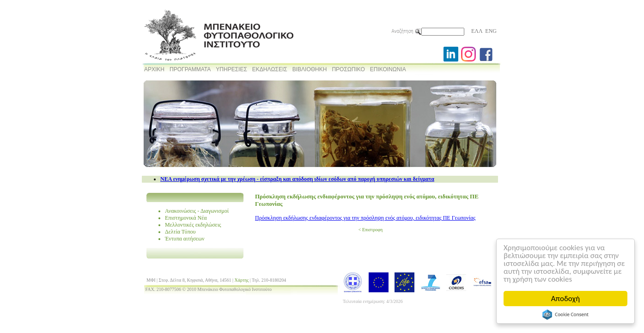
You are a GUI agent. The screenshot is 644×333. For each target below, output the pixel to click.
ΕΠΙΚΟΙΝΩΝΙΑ (388, 69)
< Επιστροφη (371, 230)
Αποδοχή (565, 299)
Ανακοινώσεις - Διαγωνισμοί (197, 211)
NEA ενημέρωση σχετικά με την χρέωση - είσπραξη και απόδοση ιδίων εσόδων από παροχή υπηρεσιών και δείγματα (297, 179)
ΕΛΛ (477, 31)
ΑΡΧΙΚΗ (154, 69)
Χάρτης (242, 280)
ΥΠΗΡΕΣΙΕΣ (231, 69)
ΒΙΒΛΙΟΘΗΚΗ (310, 69)
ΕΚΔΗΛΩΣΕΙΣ (270, 69)
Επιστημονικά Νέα (186, 218)
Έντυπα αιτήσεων (185, 239)
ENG (491, 31)
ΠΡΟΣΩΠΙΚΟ (348, 69)
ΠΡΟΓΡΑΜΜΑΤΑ (190, 69)
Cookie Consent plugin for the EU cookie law (565, 314)
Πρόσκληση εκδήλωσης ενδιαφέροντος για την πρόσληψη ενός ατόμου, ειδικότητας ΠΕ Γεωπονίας (365, 218)
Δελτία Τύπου (180, 232)
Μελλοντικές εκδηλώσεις (193, 225)
